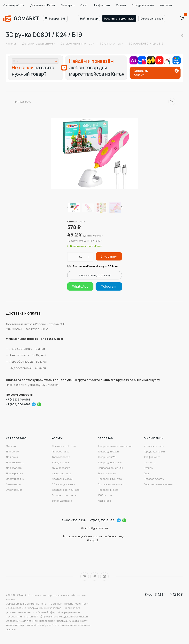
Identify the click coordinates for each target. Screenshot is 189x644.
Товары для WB (107, 457)
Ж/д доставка (60, 462)
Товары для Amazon (110, 462)
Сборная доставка (63, 484)
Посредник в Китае (110, 479)
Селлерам (68, 5)
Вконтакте (85, 576)
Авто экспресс (61, 457)
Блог (146, 473)
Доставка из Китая (43, 5)
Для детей (12, 451)
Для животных (15, 462)
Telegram (94, 576)
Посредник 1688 (108, 490)
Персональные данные (158, 484)
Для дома (12, 457)
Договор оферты (154, 479)
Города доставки (143, 5)
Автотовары (13, 484)
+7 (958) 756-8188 (18, 404)
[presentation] (67, 208)
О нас (84, 5)
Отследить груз (152, 18)
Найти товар (89, 18)
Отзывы (121, 5)
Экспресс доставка (64, 495)
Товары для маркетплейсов (115, 446)
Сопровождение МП (110, 468)
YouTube (104, 576)
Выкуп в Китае (107, 473)
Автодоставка (61, 451)
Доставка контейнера (66, 490)
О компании (154, 438)
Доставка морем (62, 479)
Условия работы (14, 5)
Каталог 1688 (16, 438)
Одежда (11, 446)
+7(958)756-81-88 (102, 520)
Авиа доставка (61, 468)
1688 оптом (105, 495)
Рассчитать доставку (119, 18)
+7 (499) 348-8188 (18, 399)
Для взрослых (15, 473)
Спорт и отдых (15, 479)
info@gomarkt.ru (97, 528)
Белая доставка (62, 501)
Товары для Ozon (108, 451)
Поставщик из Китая (111, 484)
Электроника (14, 490)
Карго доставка (62, 473)
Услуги (57, 438)
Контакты (166, 5)
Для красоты (14, 468)
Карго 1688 (104, 501)
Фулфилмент (102, 5)
